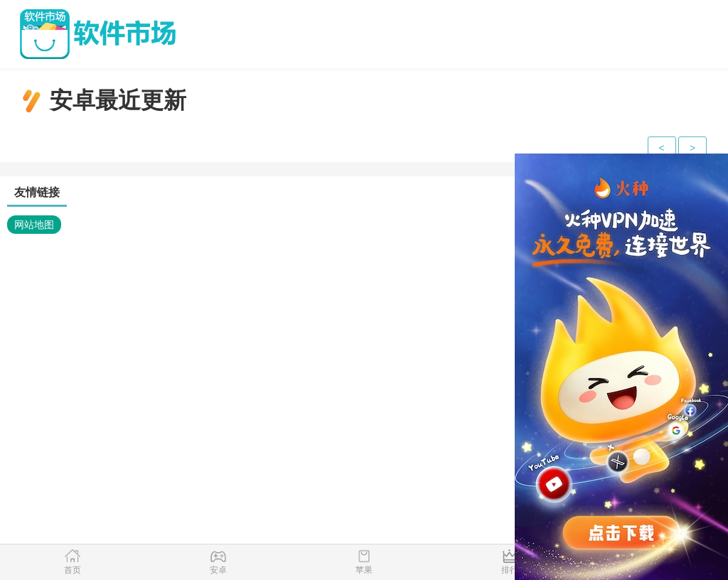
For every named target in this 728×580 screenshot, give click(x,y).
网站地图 (34, 225)
